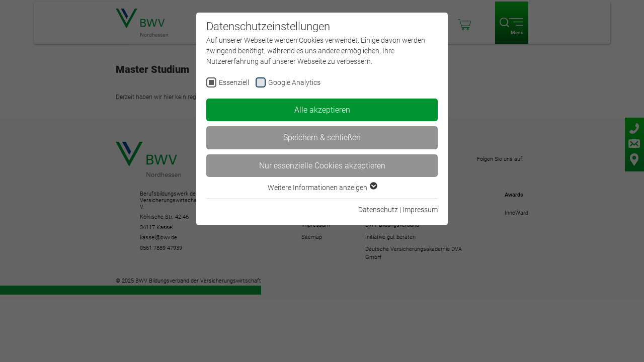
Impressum (420, 210)
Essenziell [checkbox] (234, 82)
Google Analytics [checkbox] (294, 82)
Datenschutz (378, 210)
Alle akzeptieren (322, 110)
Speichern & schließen (322, 138)
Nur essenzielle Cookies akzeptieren (322, 166)
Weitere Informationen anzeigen (322, 188)
